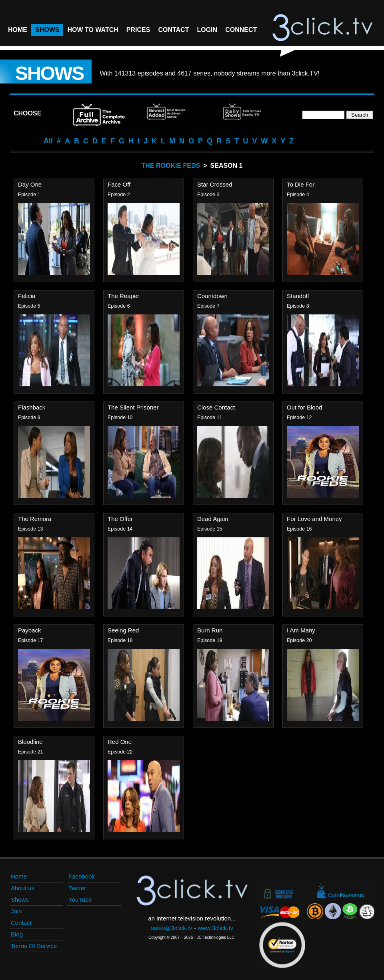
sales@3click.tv (172, 928)
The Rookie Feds (171, 166)
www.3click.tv (215, 928)
